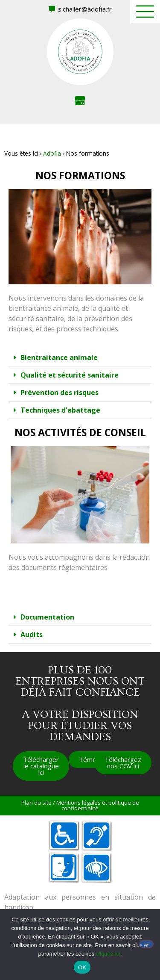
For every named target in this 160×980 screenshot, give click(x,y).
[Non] (146, 944)
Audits (32, 635)
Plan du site (36, 803)
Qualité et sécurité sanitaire (70, 375)
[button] (80, 358)
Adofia (52, 153)
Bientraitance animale (59, 357)
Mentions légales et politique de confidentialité (98, 805)
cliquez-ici (108, 954)
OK (82, 967)
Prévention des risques (60, 393)
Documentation (47, 617)
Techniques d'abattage (60, 410)
